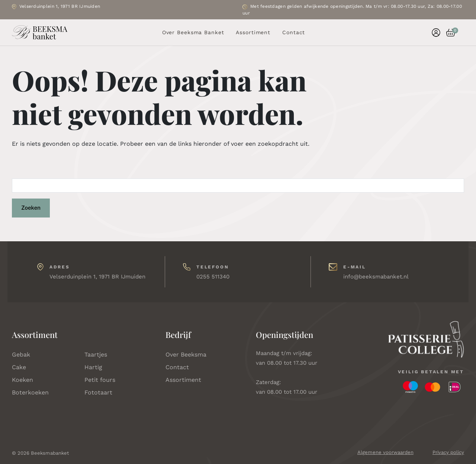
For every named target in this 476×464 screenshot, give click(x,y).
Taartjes (96, 355)
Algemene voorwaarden (385, 452)
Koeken (22, 380)
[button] (448, 33)
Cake (19, 367)
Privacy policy (448, 452)
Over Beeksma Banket (193, 32)
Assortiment (253, 32)
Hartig (93, 367)
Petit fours (100, 380)
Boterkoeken (30, 392)
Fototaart (98, 392)
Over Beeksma (186, 355)
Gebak (21, 355)
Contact (294, 32)
